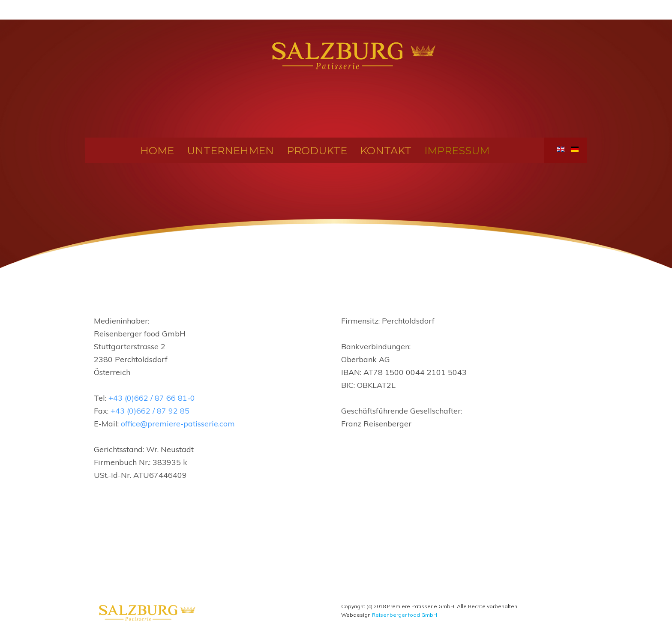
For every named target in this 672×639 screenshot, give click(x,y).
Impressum (457, 150)
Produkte (317, 150)
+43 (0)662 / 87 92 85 (150, 411)
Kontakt (386, 150)
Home (157, 150)
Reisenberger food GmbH (405, 615)
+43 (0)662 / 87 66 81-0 (152, 398)
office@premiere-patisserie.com (178, 424)
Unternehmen (230, 150)
